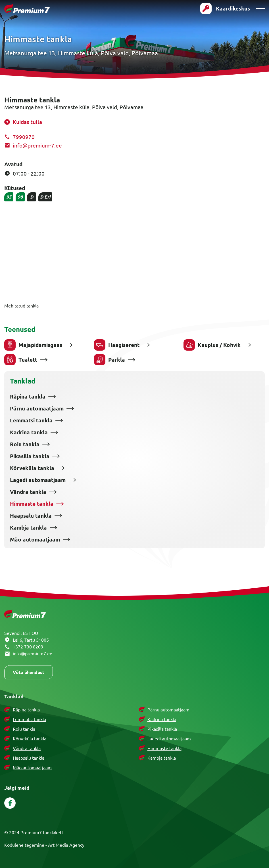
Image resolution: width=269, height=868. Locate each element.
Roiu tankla (25, 444)
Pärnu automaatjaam (37, 408)
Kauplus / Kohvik (212, 345)
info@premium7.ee (33, 653)
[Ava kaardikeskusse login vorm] (225, 9)
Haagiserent (117, 345)
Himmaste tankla (32, 504)
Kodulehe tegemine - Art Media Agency (44, 845)
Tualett (21, 360)
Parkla (110, 360)
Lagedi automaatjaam (38, 480)
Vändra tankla (28, 492)
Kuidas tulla (27, 122)
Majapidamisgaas (33, 345)
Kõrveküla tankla (32, 468)
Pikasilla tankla (30, 456)
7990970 (24, 137)
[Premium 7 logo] (27, 9)
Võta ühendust (29, 672)
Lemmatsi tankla (31, 420)
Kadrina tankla (29, 432)
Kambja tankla (28, 528)
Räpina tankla (28, 397)
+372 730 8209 (28, 646)
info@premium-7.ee (37, 145)
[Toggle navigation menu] (260, 9)
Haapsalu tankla (31, 516)
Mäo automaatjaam (35, 540)
